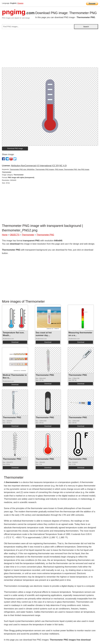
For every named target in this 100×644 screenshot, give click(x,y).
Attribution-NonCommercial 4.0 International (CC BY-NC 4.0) (39, 166)
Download (15, 342)
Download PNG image (15, 149)
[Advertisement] (50, 49)
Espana (21, 3)
